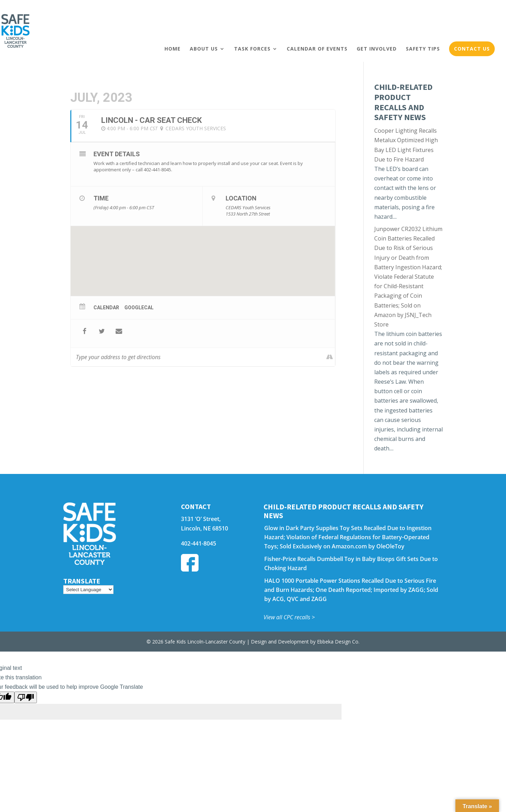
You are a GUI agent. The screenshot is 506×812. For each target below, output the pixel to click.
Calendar (106, 308)
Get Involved (377, 49)
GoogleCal (139, 308)
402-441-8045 (199, 543)
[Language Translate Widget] (88, 590)
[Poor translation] (26, 697)
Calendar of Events (317, 49)
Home (173, 49)
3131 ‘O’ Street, (201, 519)
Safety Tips (423, 49)
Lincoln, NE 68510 (205, 528)
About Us (204, 49)
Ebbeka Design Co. (338, 642)
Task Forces (252, 49)
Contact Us (472, 49)
